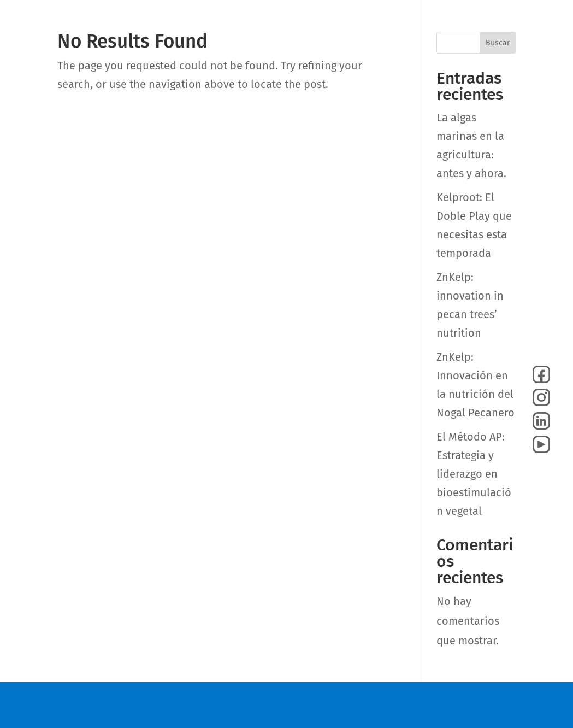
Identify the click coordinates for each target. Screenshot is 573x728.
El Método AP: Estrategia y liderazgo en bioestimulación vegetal (474, 474)
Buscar (498, 43)
